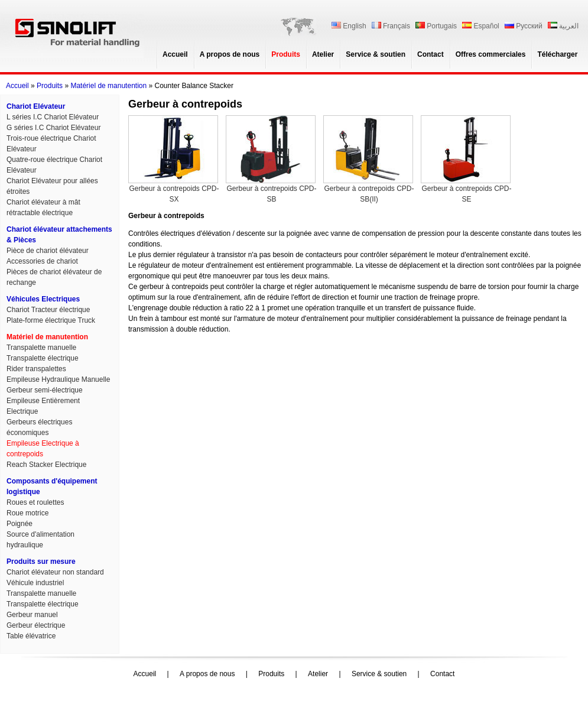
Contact (431, 54)
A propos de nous (230, 54)
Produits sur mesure (41, 562)
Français (391, 26)
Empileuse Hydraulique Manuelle (58, 379)
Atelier (323, 54)
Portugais (436, 26)
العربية (563, 26)
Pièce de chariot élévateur (48, 251)
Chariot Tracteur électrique (48, 310)
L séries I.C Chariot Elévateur (53, 117)
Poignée (20, 524)
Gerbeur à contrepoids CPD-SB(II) (369, 159)
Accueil (175, 54)
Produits (286, 54)
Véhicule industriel (35, 583)
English (349, 26)
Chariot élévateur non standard (55, 572)
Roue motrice (27, 513)
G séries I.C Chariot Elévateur (53, 128)
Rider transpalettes (36, 369)
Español (480, 26)
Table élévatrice (31, 636)
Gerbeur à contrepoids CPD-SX (174, 159)
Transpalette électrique (43, 358)
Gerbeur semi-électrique (45, 390)
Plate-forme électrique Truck (51, 320)
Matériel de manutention (108, 86)
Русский (524, 26)
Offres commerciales (491, 54)
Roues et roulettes (35, 502)
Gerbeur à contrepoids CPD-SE (466, 159)
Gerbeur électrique (36, 625)
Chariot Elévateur (36, 106)
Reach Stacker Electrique (46, 465)
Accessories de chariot (42, 261)
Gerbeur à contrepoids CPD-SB (271, 159)
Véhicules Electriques (43, 299)
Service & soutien (376, 54)
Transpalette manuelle (41, 348)
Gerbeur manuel (32, 615)
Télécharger (557, 54)
